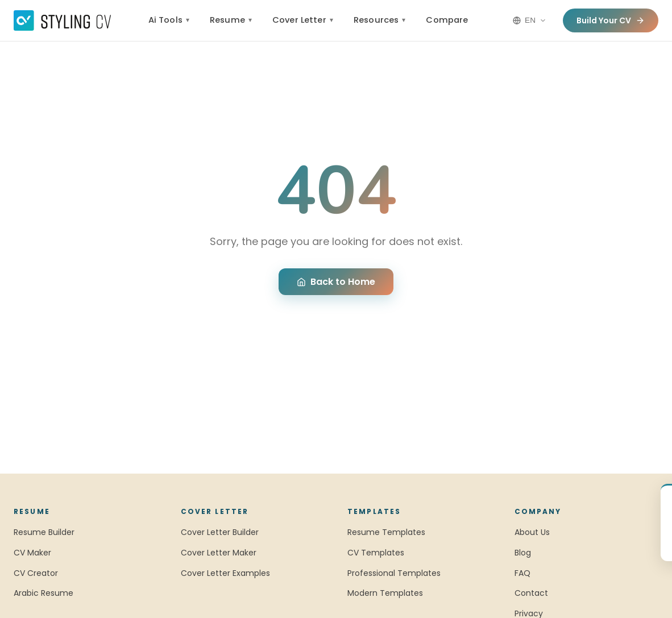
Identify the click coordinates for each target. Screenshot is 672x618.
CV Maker (32, 553)
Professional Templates (394, 573)
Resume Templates (386, 532)
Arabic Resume (43, 593)
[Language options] (530, 20)
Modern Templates (385, 593)
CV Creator (36, 573)
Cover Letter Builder (220, 532)
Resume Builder (44, 532)
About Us (532, 532)
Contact (531, 593)
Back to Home (336, 282)
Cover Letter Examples (225, 573)
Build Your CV (611, 20)
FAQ (522, 573)
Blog (523, 553)
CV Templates (376, 553)
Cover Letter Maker (219, 553)
